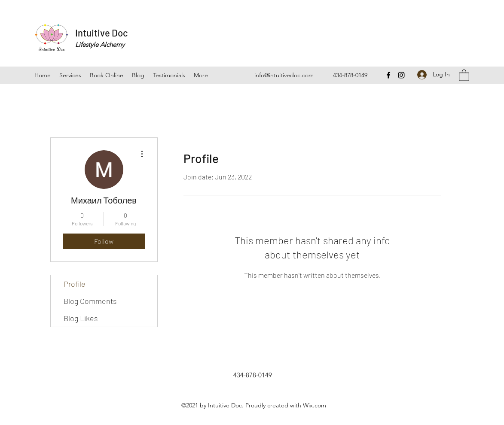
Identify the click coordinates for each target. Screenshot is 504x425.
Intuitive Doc (102, 33)
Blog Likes (81, 318)
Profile (75, 284)
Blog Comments (90, 301)
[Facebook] (388, 75)
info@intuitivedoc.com (284, 75)
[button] (464, 75)
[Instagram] (401, 75)
